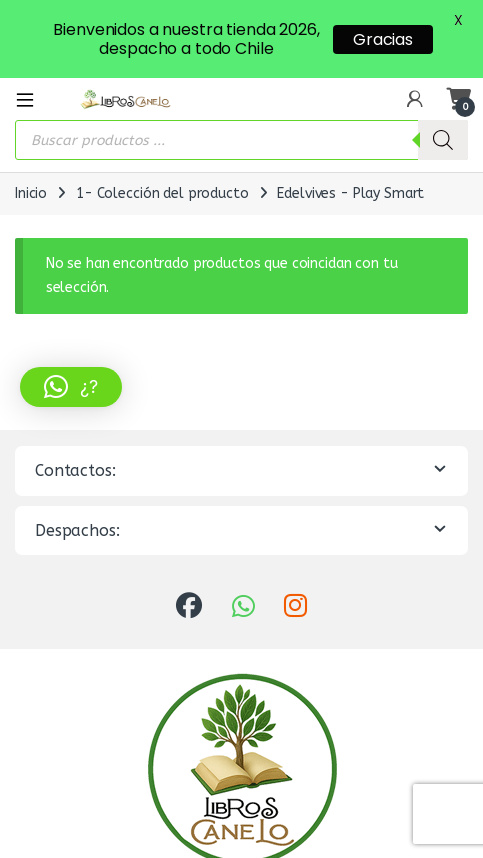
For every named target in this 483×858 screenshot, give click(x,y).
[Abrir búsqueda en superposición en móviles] (241, 129)
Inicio (31, 182)
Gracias (383, 39)
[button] (71, 387)
